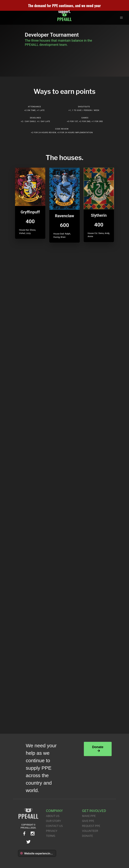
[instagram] (33, 834)
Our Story (54, 821)
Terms (51, 836)
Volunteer (90, 831)
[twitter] (28, 842)
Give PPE (88, 821)
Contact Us (54, 826)
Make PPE (89, 816)
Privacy (52, 831)
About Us (53, 816)
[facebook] (24, 834)
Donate (98, 749)
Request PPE (91, 826)
